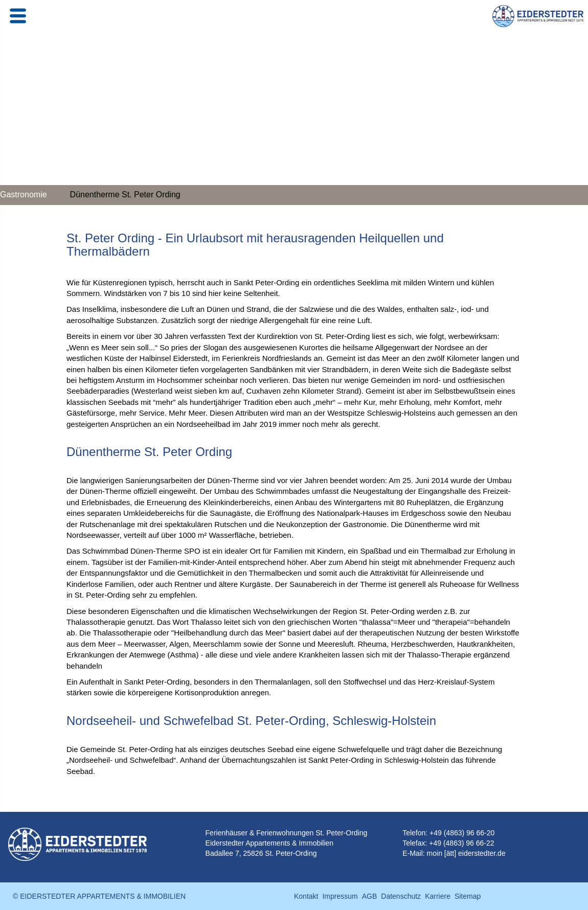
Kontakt (306, 896)
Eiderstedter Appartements (248, 843)
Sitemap (468, 896)
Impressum (340, 896)
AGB (370, 896)
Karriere (438, 896)
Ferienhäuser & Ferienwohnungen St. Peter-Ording (287, 833)
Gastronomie (24, 195)
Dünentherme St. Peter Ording (125, 195)
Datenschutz (401, 896)
